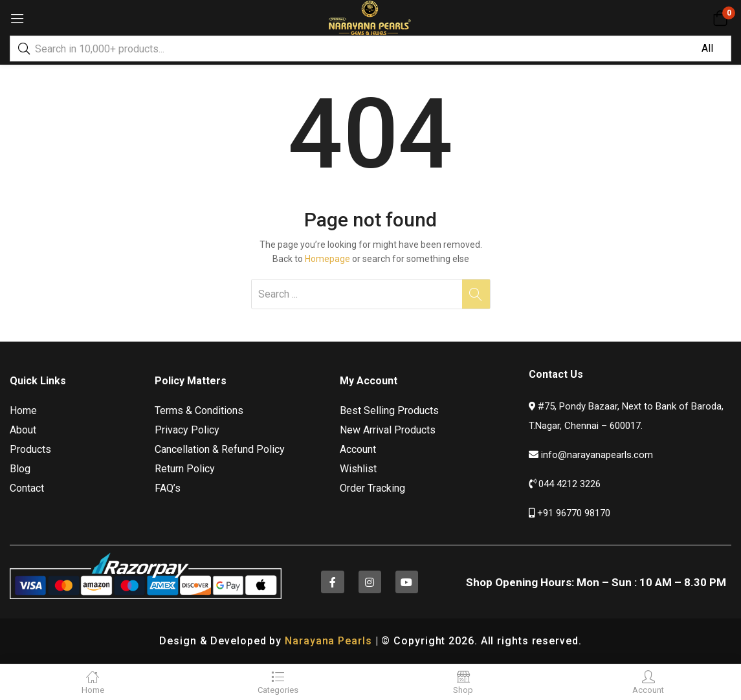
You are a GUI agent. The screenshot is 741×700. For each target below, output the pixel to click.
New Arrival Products (388, 430)
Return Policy (185, 469)
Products (30, 449)
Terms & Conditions (199, 410)
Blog (20, 469)
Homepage (327, 259)
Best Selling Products (389, 410)
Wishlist (358, 469)
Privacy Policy (187, 430)
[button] (720, 18)
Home (23, 410)
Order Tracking (372, 488)
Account (358, 449)
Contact (27, 488)
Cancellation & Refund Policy (220, 449)
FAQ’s (168, 488)
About (23, 430)
